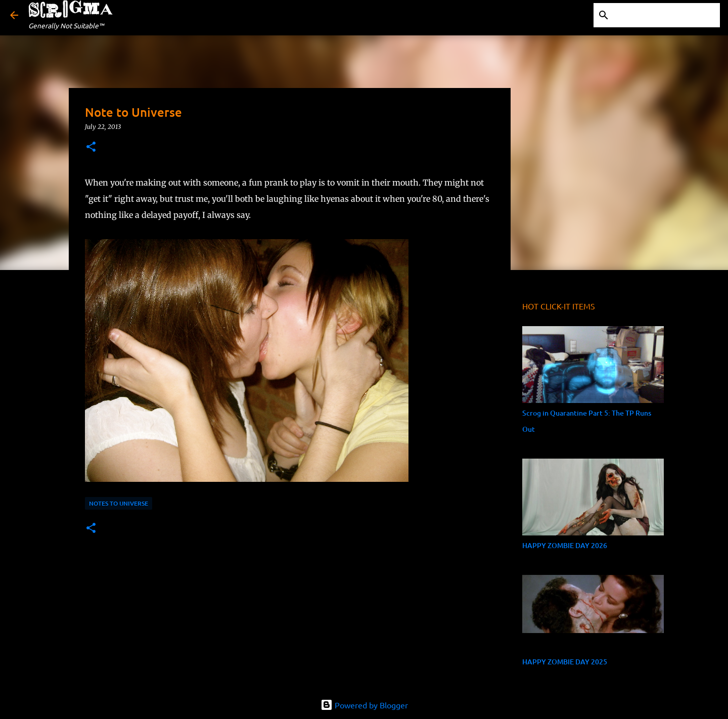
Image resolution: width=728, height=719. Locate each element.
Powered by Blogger (364, 705)
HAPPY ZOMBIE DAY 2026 (565, 545)
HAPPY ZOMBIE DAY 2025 (565, 662)
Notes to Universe (119, 503)
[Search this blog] (667, 15)
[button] (91, 147)
